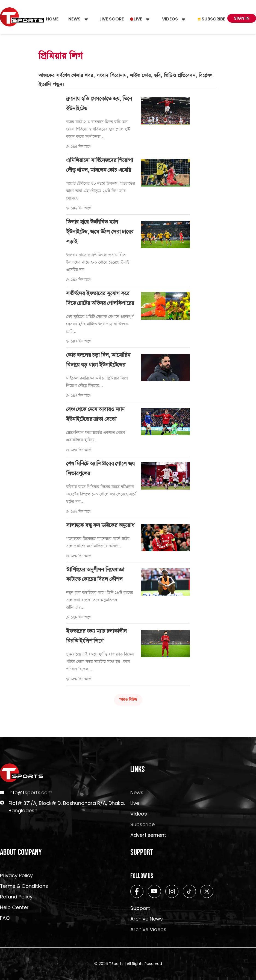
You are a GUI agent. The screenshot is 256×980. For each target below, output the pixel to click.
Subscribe (211, 19)
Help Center (14, 908)
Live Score (112, 19)
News (74, 19)
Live (138, 19)
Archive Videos (148, 930)
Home (52, 19)
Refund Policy (16, 897)
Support (140, 908)
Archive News (147, 919)
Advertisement (148, 835)
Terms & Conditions (24, 886)
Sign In (242, 18)
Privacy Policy (16, 876)
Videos (170, 19)
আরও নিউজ (128, 700)
